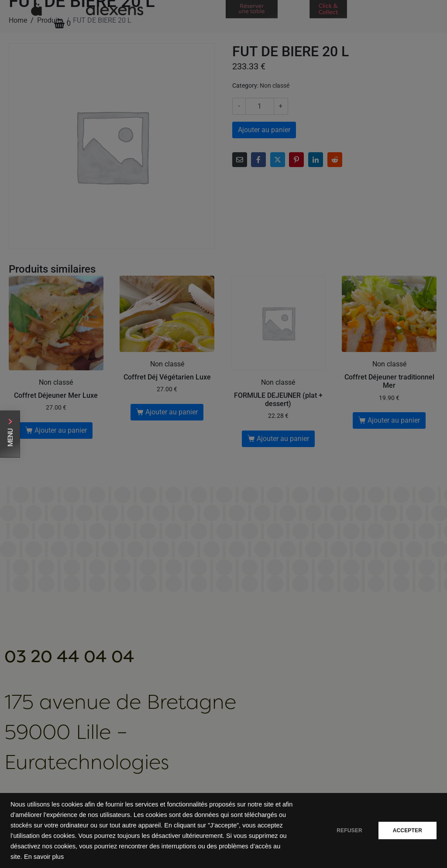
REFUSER (347, 830)
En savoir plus (44, 857)
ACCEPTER (407, 830)
